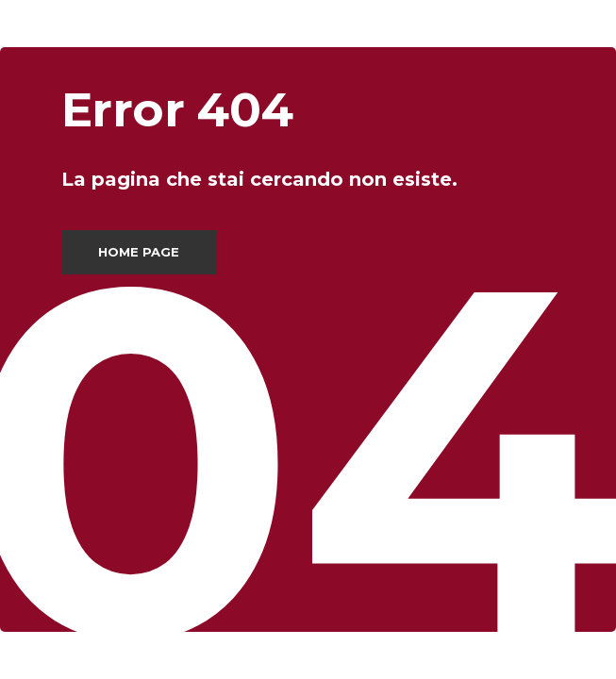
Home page (139, 252)
